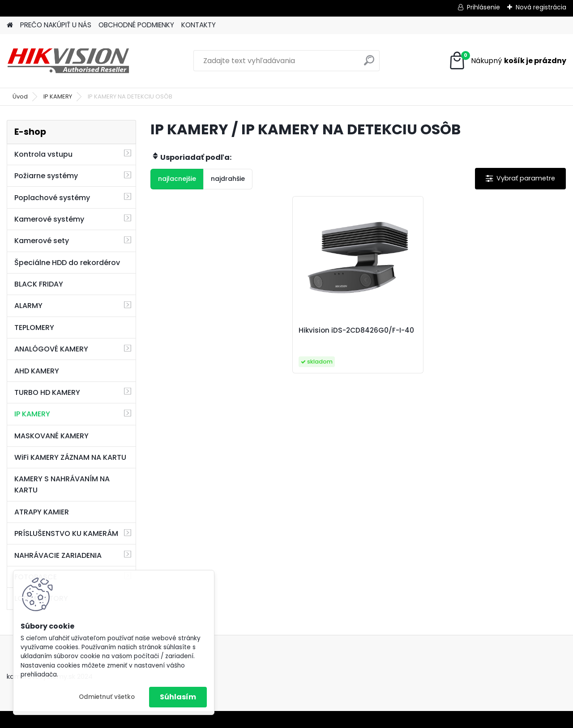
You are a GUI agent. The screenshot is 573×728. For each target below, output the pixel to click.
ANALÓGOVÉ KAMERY (51, 349)
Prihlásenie (483, 7)
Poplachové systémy (52, 198)
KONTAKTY (199, 25)
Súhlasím (178, 697)
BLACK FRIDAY (39, 284)
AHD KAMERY (37, 371)
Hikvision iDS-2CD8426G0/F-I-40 (356, 330)
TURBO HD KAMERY (47, 392)
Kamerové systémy (49, 219)
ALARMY (28, 306)
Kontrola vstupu (43, 154)
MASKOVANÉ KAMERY (51, 436)
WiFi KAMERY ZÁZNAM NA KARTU (70, 457)
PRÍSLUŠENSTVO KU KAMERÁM (66, 533)
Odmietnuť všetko (107, 697)
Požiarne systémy (46, 176)
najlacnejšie (177, 179)
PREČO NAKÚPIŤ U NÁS (56, 25)
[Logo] (68, 61)
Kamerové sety (42, 241)
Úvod (20, 96)
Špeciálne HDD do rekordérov (67, 263)
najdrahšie (228, 179)
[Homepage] (10, 25)
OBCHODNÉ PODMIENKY (136, 25)
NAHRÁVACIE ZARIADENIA (58, 555)
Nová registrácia (541, 7)
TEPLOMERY (34, 328)
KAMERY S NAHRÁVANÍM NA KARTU (62, 484)
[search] (369, 64)
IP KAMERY (58, 96)
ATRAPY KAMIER (42, 512)
